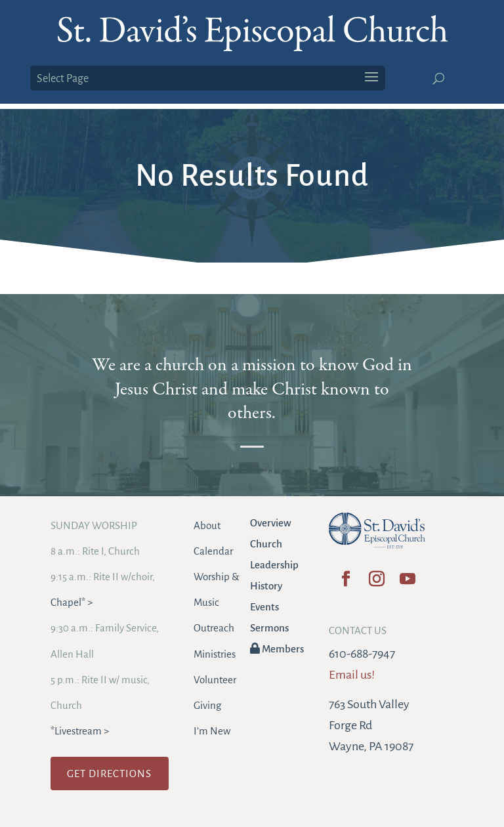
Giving (207, 705)
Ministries (215, 654)
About (207, 525)
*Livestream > (80, 731)
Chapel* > (72, 602)
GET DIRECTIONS (109, 774)
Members (277, 649)
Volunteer (215, 680)
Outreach (214, 628)
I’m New (212, 731)
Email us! (352, 675)
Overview (271, 523)
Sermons (269, 628)
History (266, 586)
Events (264, 607)
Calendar (213, 551)
